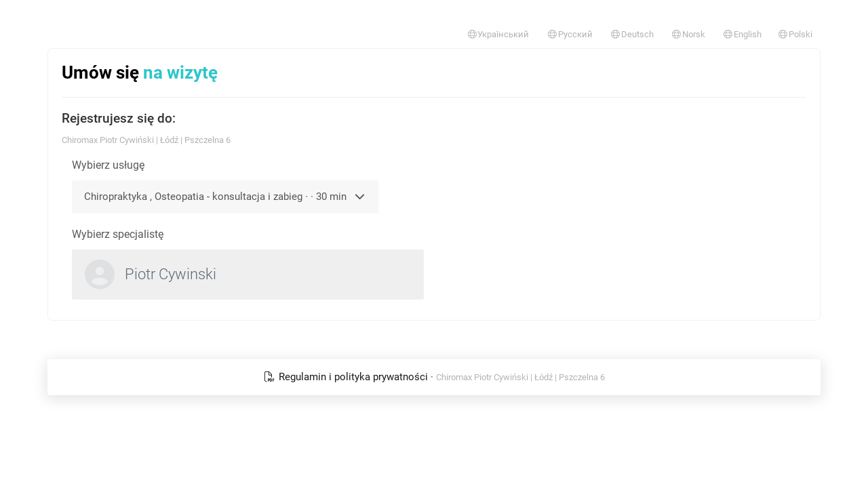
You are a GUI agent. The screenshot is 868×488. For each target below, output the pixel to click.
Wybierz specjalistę (118, 234)
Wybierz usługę (108, 165)
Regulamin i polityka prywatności (347, 377)
